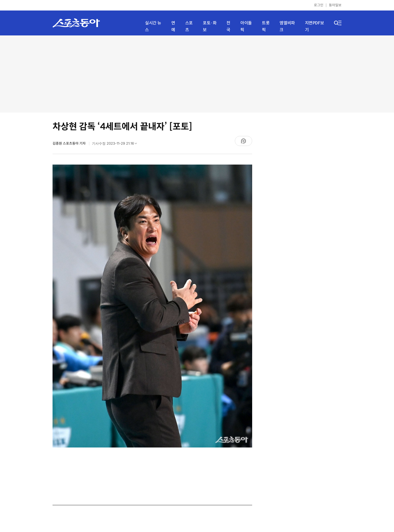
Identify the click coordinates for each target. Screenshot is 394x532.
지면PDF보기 (315, 26)
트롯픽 (266, 26)
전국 (228, 26)
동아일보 (335, 5)
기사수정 (116, 145)
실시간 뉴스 (153, 26)
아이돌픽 (246, 26)
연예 (173, 26)
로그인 (319, 5)
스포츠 (189, 26)
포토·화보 (210, 26)
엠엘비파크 (287, 26)
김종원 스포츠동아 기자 (69, 143)
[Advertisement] (197, 73)
